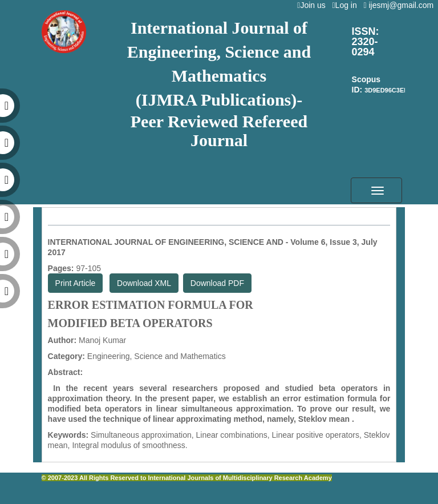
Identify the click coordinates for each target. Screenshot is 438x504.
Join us (313, 5)
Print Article (76, 283)
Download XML (144, 283)
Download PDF (217, 283)
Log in (346, 5)
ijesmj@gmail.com (401, 5)
